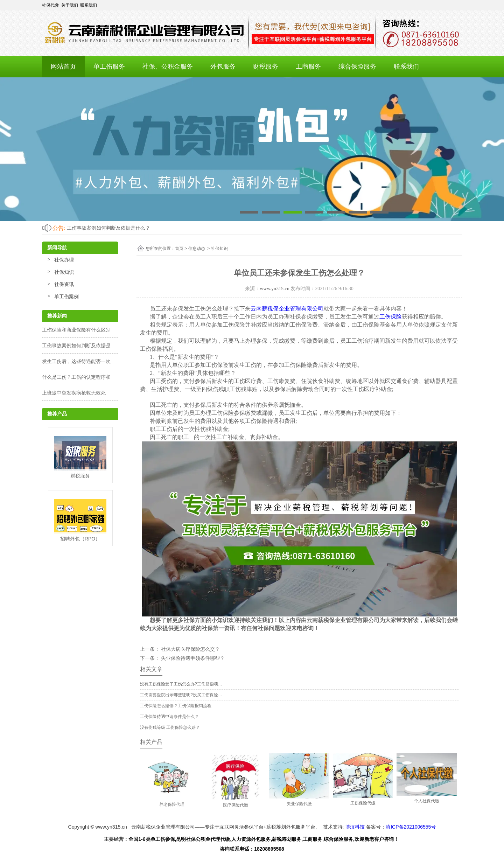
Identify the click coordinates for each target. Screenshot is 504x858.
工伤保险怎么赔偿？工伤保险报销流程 (176, 706)
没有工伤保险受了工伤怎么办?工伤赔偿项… (181, 684)
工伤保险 (391, 317)
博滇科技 (355, 827)
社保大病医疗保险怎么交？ (190, 649)
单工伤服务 (109, 67)
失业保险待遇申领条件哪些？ (192, 658)
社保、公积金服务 (168, 67)
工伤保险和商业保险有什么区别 (76, 330)
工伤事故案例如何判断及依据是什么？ (108, 228)
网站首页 (63, 67)
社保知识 (64, 272)
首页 (179, 249)
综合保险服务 (357, 67)
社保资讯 (64, 284)
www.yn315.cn (275, 289)
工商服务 (308, 67)
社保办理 (64, 260)
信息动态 (197, 249)
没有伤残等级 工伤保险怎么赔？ (170, 727)
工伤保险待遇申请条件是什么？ (169, 717)
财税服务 (266, 67)
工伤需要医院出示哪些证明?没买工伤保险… (181, 695)
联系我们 (406, 67)
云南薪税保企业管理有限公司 (287, 309)
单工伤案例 (66, 297)
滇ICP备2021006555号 (411, 827)
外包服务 (223, 67)
